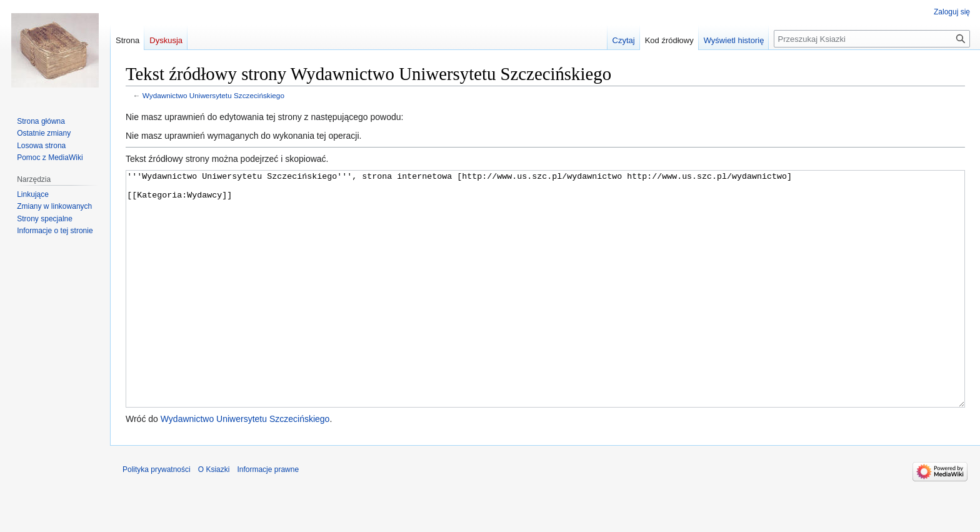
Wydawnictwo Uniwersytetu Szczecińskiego (213, 95)
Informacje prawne (268, 516)
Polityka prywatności (157, 516)
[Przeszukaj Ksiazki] (872, 39)
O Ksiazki (214, 516)
